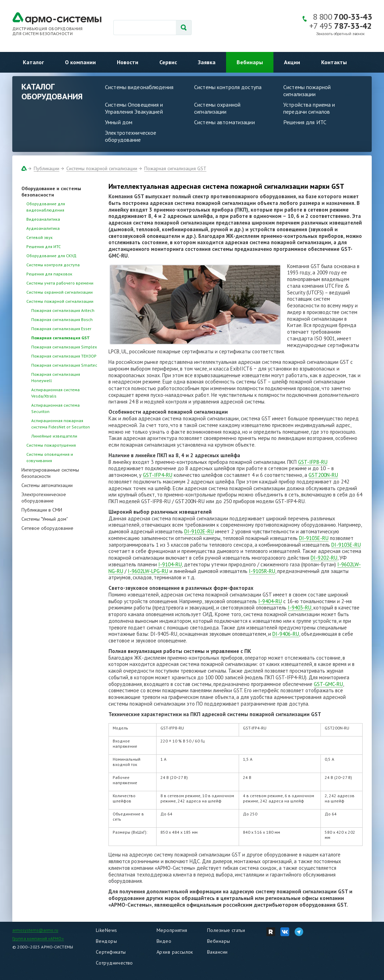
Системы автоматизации (224, 122)
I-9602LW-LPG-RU (148, 571)
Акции (292, 62)
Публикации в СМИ (42, 510)
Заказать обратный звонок (340, 34)
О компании (80, 62)
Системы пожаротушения (51, 445)
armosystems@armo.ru (35, 930)
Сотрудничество (114, 963)
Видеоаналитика (43, 219)
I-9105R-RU (262, 571)
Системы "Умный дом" (45, 519)
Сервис (168, 62)
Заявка (207, 62)
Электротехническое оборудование (131, 136)
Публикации (47, 168)
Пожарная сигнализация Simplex (64, 347)
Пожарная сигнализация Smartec (64, 365)
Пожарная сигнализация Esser (61, 329)
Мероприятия (172, 930)
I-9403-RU (300, 608)
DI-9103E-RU (314, 538)
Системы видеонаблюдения (139, 87)
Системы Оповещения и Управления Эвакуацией (134, 108)
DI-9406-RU (286, 634)
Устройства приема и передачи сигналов (309, 108)
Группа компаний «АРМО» (38, 938)
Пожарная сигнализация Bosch (62, 319)
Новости (128, 62)
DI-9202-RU (324, 558)
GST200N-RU (323, 475)
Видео (164, 941)
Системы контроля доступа (228, 87)
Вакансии (217, 952)
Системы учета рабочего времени (60, 283)
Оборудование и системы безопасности (51, 192)
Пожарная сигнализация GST (175, 168)
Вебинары (250, 62)
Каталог (33, 62)
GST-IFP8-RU (313, 462)
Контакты (334, 62)
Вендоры (106, 941)
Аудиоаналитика (43, 228)
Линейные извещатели (54, 436)
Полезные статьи (226, 930)
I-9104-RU (170, 564)
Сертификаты (111, 952)
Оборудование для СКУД (51, 256)
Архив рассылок (175, 952)
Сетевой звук (39, 237)
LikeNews (106, 930)
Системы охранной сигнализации (217, 108)
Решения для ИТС (305, 122)
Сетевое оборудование (47, 528)
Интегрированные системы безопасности (50, 473)
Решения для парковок (49, 274)
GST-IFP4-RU (158, 475)
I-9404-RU (270, 601)
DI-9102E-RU (199, 531)
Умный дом (119, 122)
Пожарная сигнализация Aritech (63, 310)
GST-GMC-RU (328, 684)
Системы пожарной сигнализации (307, 91)
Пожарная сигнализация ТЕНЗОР (64, 356)
